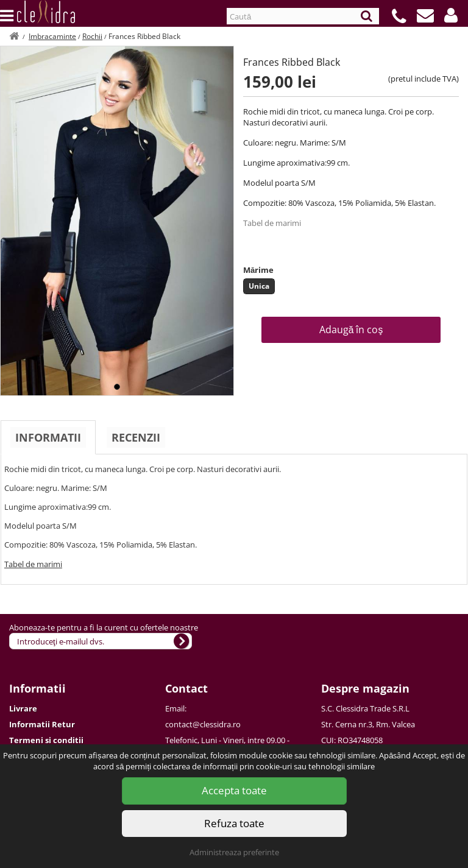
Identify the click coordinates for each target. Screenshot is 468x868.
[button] (451, 15)
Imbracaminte (52, 36)
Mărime (258, 270)
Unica (259, 286)
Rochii (92, 36)
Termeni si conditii (46, 740)
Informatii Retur (42, 724)
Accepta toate (234, 790)
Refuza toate (234, 823)
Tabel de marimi (272, 223)
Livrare (23, 708)
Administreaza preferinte (234, 852)
